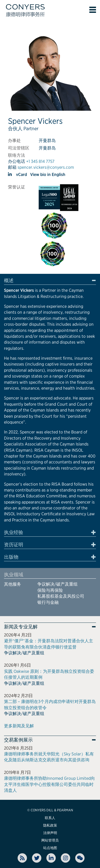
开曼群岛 (47, 141)
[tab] (50, 281)
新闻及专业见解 (21, 627)
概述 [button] (9, 281)
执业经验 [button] (14, 532)
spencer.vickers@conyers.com (46, 167)
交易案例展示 (18, 740)
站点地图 (50, 848)
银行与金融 (48, 602)
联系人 (50, 818)
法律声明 (50, 833)
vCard (21, 174)
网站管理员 (50, 840)
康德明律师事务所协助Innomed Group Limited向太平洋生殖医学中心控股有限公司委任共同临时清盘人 (49, 784)
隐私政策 (50, 825)
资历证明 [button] (14, 545)
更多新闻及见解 (19, 726)
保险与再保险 (50, 590)
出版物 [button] (11, 557)
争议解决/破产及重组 (57, 584)
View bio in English (48, 174)
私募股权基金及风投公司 (61, 596)
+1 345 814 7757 (40, 161)
